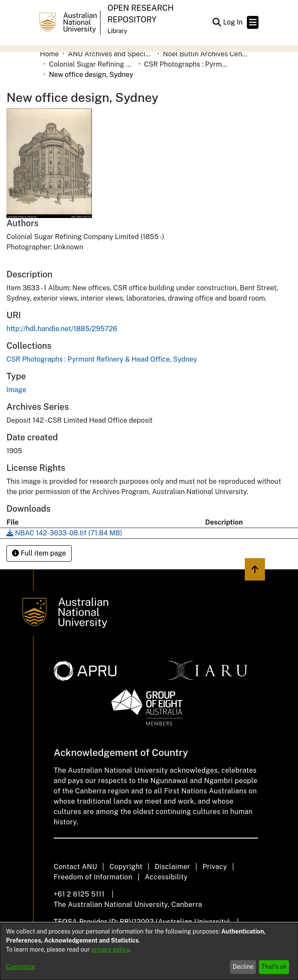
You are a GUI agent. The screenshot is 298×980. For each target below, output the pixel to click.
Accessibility (166, 877)
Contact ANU (75, 867)
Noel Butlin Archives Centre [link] (206, 54)
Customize (21, 967)
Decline (243, 967)
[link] (102, 359)
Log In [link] (233, 22)
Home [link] (49, 54)
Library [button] (117, 31)
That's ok (274, 967)
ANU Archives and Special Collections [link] (111, 54)
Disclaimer (172, 867)
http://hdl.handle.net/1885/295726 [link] (62, 329)
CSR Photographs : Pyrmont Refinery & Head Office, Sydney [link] (187, 64)
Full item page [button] (39, 553)
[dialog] (149, 951)
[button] (217, 22)
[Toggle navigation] (253, 22)
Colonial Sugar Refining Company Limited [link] (92, 64)
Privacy (215, 867)
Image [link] (16, 390)
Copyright (126, 867)
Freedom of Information (93, 877)
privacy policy (110, 949)
